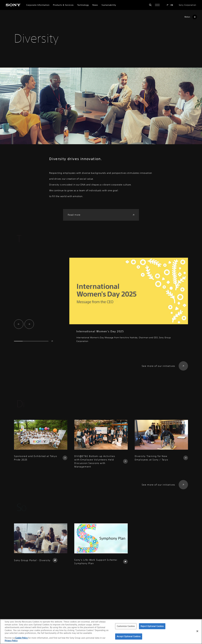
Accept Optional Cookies (129, 636)
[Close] (197, 631)
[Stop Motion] (190, 17)
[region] (101, 632)
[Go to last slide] (19, 324)
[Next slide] (29, 324)
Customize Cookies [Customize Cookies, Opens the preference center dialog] (126, 626)
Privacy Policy (11, 641)
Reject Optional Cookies (152, 626)
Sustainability (109, 5)
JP (167, 5)
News (95, 5)
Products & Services (63, 5)
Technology (83, 5)
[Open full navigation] (157, 5)
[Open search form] (150, 5)
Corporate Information (38, 5)
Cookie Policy (22, 638)
